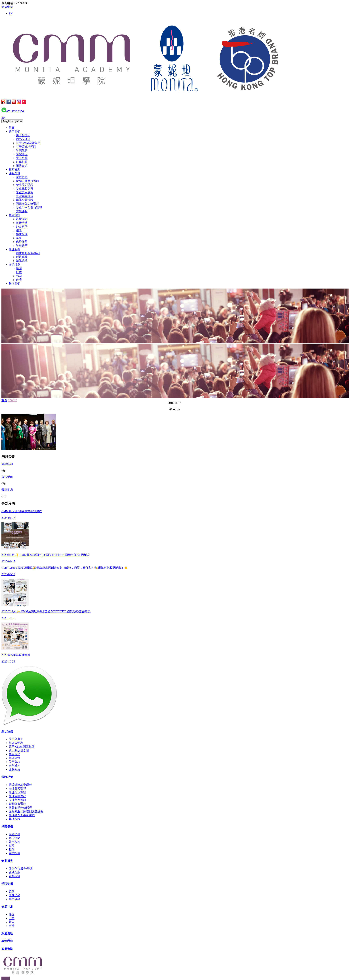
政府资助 (14, 170)
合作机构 (22, 162)
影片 (12, 846)
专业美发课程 (25, 196)
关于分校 (22, 158)
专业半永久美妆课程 (29, 208)
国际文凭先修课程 (28, 204)
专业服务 (14, 249)
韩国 (19, 276)
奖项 (19, 238)
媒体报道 (22, 234)
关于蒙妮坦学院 (26, 147)
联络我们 (14, 284)
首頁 (12, 128)
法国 (19, 268)
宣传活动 (22, 223)
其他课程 (22, 211)
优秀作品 (22, 242)
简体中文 (7, 7)
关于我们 (14, 132)
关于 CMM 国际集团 (22, 747)
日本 (19, 272)
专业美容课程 (25, 185)
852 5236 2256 (15, 111)
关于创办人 (23, 135)
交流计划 (14, 265)
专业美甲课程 (25, 192)
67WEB (13, 400)
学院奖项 (7, 884)
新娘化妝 (22, 257)
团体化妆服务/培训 (28, 253)
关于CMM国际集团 (28, 143)
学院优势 (22, 151)
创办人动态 (23, 139)
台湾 (19, 280)
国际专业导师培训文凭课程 (26, 811)
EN (11, 13)
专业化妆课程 (25, 189)
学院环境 (22, 154)
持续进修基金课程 (28, 181)
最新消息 (22, 219)
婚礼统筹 (22, 261)
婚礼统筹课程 (25, 200)
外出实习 (22, 227)
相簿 (19, 230)
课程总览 (14, 173)
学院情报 (14, 215)
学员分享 (22, 246)
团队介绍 (22, 166)
